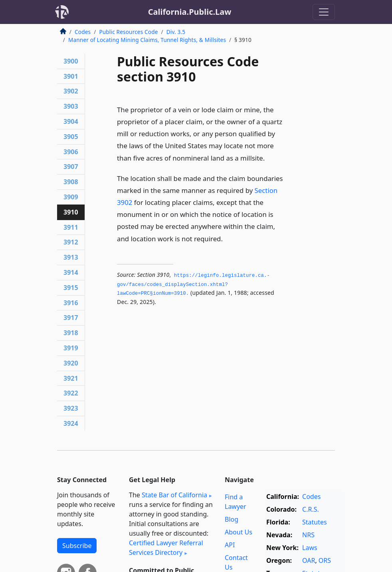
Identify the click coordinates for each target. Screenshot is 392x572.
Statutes (315, 522)
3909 (71, 197)
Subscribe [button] (77, 546)
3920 (71, 363)
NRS (308, 535)
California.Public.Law (190, 12)
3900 (71, 61)
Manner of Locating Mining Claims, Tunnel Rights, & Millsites (147, 40)
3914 (71, 272)
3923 (71, 408)
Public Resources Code (128, 32)
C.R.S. (311, 509)
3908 (71, 182)
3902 (71, 91)
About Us (239, 532)
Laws (310, 548)
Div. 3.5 (176, 32)
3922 (71, 393)
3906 (71, 152)
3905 (71, 137)
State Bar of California (174, 495)
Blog (232, 519)
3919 (71, 348)
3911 (71, 227)
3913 (71, 257)
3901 (71, 76)
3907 (71, 167)
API (230, 545)
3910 (71, 212)
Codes (83, 32)
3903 (71, 106)
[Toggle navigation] (324, 12)
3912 (71, 242)
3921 (71, 378)
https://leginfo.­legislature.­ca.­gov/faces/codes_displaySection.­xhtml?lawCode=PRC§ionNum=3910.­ (193, 285)
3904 (71, 121)
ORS (325, 560)
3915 (71, 288)
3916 (71, 303)
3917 (71, 318)
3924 (71, 423)
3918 (71, 333)
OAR (309, 560)
